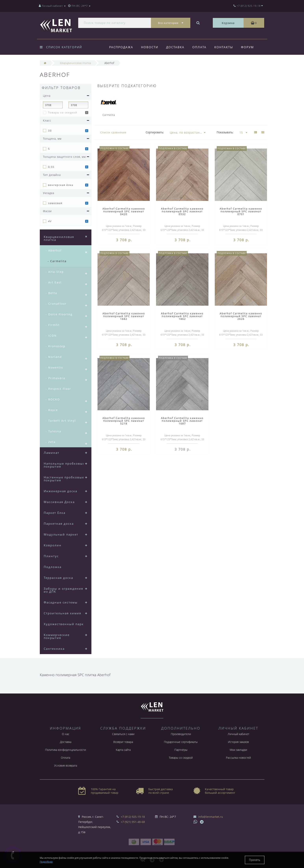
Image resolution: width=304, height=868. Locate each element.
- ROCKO (53, 399)
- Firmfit (53, 325)
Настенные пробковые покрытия (64, 479)
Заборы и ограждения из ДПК (63, 590)
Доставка (176, 47)
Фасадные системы (61, 602)
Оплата (201, 47)
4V (50, 221)
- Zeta (51, 442)
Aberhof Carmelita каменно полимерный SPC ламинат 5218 (124, 421)
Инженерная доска (60, 491)
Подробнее (46, 862)
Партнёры (181, 750)
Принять (255, 860)
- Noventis (54, 367)
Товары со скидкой (63, 112)
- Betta (51, 293)
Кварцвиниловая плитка (59, 238)
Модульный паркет (61, 534)
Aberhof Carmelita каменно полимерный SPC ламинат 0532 (182, 211)
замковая (55, 203)
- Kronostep (56, 346)
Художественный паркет (66, 624)
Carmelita (109, 105)
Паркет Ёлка (55, 513)
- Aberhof (54, 250)
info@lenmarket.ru (211, 817)
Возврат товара (123, 742)
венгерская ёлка (61, 185)
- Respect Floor (58, 389)
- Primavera (55, 378)
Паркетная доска (59, 524)
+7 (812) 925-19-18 (133, 817)
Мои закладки (238, 750)
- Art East (54, 282)
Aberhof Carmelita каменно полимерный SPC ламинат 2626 (241, 316)
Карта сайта (123, 750)
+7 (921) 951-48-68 (133, 822)
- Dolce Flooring (59, 314)
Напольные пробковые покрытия (64, 465)
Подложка (53, 567)
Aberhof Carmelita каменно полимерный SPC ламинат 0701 (241, 211)
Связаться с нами (123, 734)
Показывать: (225, 132)
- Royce (52, 410)
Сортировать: (155, 132)
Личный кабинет (238, 734)
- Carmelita (57, 261)
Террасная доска (58, 578)
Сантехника (54, 649)
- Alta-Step (55, 272)
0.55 (51, 167)
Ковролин (53, 545)
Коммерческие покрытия (57, 636)
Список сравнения (113, 132)
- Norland (54, 357)
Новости (150, 47)
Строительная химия (62, 613)
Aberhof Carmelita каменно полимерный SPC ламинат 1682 (124, 316)
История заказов (238, 742)
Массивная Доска (59, 502)
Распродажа (121, 47)
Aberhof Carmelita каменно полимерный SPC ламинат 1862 (182, 316)
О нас (66, 734)
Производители (181, 734)
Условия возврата (66, 765)
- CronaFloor (56, 304)
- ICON (51, 336)
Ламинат (52, 453)
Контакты (226, 47)
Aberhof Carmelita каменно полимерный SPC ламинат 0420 (124, 211)
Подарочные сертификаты (181, 742)
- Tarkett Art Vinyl (61, 421)
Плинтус (51, 556)
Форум (251, 47)
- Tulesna (53, 431)
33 (50, 131)
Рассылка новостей (238, 758)
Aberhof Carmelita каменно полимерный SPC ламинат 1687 (182, 421)
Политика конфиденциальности (66, 750)
